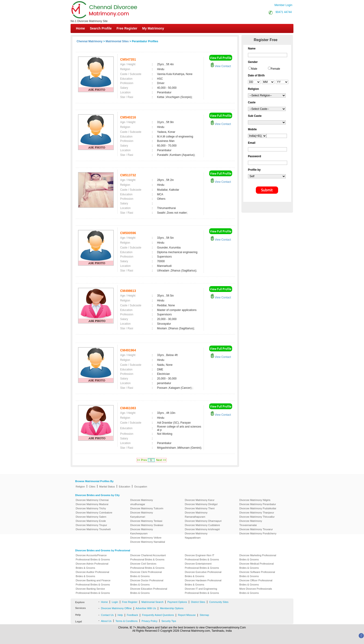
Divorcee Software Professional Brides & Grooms (257, 574)
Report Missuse (187, 615)
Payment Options (177, 602)
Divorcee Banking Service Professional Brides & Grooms (93, 591)
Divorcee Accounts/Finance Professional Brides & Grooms (93, 557)
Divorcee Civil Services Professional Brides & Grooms (147, 566)
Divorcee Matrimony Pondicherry (258, 533)
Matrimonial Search (152, 602)
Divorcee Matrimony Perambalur (258, 504)
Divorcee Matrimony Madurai (92, 504)
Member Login (283, 5)
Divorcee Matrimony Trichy (91, 508)
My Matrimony (153, 28)
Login (115, 602)
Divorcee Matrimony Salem (91, 517)
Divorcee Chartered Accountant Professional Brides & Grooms (148, 557)
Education (125, 487)
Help (120, 615)
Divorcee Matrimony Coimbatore (94, 513)
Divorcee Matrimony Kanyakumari (142, 515)
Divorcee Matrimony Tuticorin (147, 508)
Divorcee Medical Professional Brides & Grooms (257, 566)
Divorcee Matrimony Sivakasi (147, 525)
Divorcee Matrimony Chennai (92, 500)
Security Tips (169, 621)
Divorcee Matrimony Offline (116, 608)
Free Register (127, 28)
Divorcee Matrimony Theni (200, 508)
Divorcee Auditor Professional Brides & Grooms (92, 574)
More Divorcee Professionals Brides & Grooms (256, 591)
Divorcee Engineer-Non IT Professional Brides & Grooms (202, 557)
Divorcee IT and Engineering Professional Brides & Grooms (202, 591)
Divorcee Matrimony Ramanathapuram (196, 515)
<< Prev (142, 460)
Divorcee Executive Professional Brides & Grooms (203, 574)
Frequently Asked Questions (158, 615)
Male (254, 69)
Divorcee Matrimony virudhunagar (142, 502)
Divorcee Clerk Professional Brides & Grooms (146, 574)
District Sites (198, 602)
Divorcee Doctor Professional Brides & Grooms (147, 582)
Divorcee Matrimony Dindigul (201, 504)
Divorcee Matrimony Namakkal (148, 542)
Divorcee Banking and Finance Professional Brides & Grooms (93, 582)
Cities (92, 487)
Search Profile (101, 28)
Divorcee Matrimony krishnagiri (202, 529)
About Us (106, 621)
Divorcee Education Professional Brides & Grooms (149, 591)
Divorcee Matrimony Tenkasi (146, 521)
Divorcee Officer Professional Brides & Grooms (256, 582)
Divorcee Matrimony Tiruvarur (256, 529)
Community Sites (219, 602)
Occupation (141, 487)
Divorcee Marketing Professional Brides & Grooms (258, 557)
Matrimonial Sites (117, 41)
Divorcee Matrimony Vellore (146, 538)
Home (80, 28)
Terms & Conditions (126, 621)
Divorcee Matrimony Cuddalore (202, 525)
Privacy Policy (149, 621)
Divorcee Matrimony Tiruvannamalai (251, 523)
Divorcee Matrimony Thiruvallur (257, 517)
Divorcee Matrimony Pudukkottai (258, 508)
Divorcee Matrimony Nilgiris (255, 500)
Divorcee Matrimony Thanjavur (257, 513)
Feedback (132, 615)
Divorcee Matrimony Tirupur (91, 525)
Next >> (161, 460)
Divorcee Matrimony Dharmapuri (203, 521)
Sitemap (204, 615)
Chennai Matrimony (89, 41)
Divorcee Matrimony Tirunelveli (93, 529)
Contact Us (107, 615)
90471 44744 (284, 12)
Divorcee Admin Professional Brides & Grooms (92, 566)
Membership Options (172, 608)
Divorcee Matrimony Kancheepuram (142, 531)
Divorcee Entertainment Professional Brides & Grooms (202, 566)
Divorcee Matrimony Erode (91, 521)
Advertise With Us (146, 608)
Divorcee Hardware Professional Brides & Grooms (203, 582)
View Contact (221, 66)
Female (276, 69)
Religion (80, 487)
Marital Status (107, 487)
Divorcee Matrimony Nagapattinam (196, 536)
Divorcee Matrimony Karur (200, 500)
